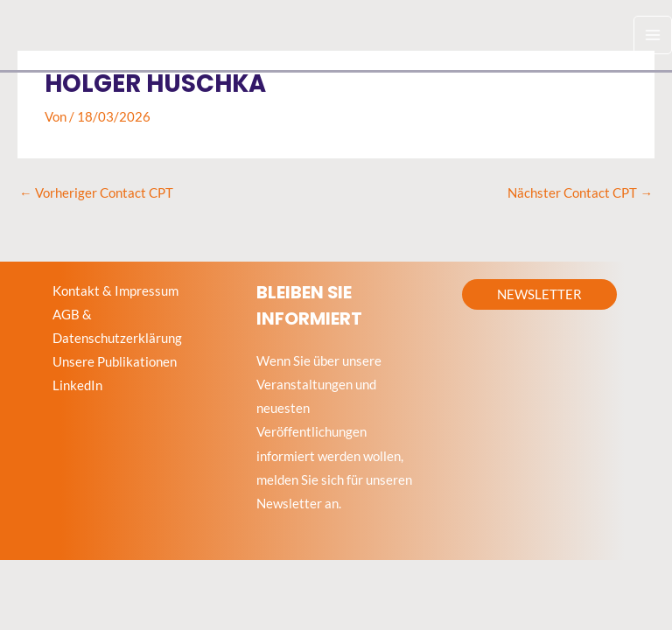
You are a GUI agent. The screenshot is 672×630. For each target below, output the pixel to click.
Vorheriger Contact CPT (96, 193)
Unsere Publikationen (115, 362)
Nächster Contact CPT (580, 193)
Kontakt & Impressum (115, 291)
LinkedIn (77, 385)
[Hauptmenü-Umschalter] (653, 35)
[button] (539, 294)
